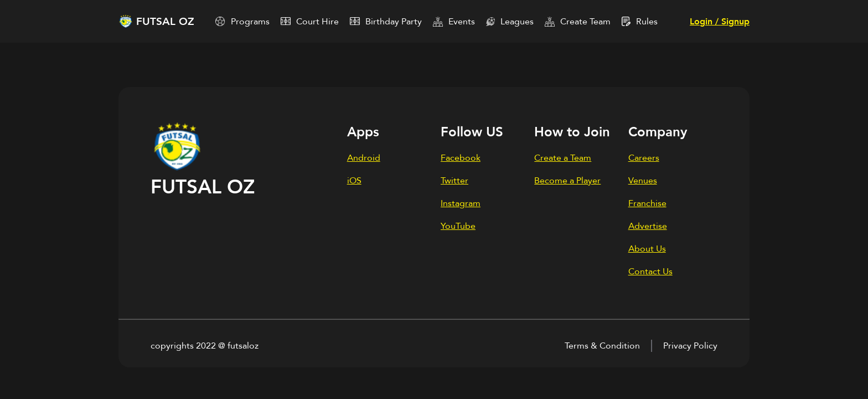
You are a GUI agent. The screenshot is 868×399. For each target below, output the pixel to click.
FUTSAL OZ (165, 22)
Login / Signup (720, 22)
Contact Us (650, 272)
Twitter (454, 181)
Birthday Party (394, 22)
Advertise (648, 226)
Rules (647, 22)
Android (364, 158)
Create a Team (563, 158)
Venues (643, 181)
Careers (644, 158)
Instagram (461, 203)
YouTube (458, 226)
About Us (647, 249)
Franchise (647, 203)
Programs (250, 22)
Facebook (461, 158)
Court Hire (317, 22)
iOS (354, 181)
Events (462, 22)
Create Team (585, 22)
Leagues (517, 22)
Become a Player (567, 181)
